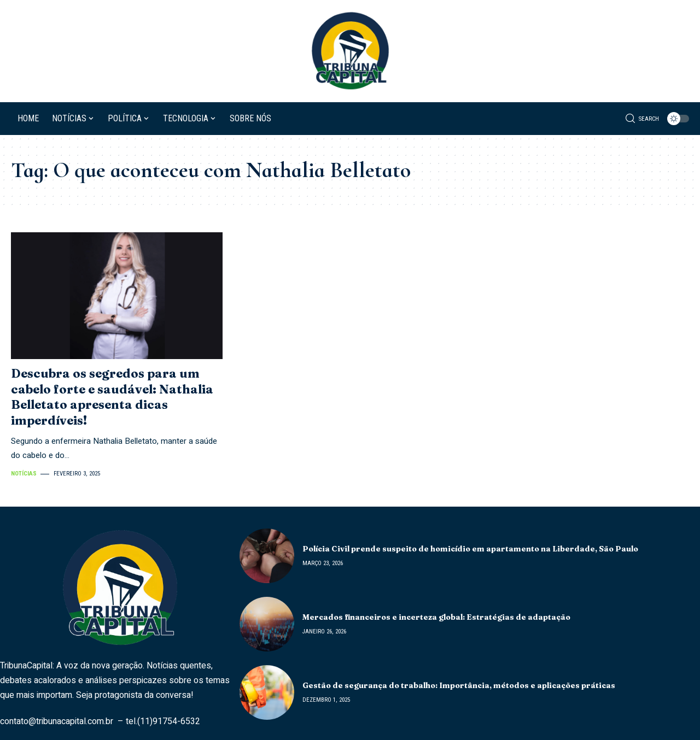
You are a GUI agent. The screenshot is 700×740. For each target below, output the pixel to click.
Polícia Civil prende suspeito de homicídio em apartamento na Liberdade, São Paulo (470, 549)
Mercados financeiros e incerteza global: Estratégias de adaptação (436, 617)
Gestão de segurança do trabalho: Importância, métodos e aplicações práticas (459, 685)
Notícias (24, 474)
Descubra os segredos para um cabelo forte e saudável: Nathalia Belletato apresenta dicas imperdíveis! (112, 397)
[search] (642, 119)
